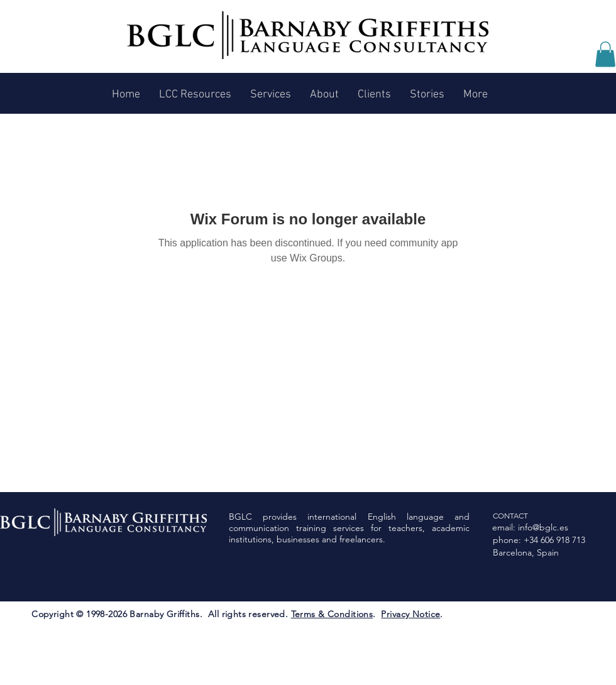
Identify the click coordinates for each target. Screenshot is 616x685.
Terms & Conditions (332, 614)
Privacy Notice (410, 614)
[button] (605, 54)
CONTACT (510, 516)
